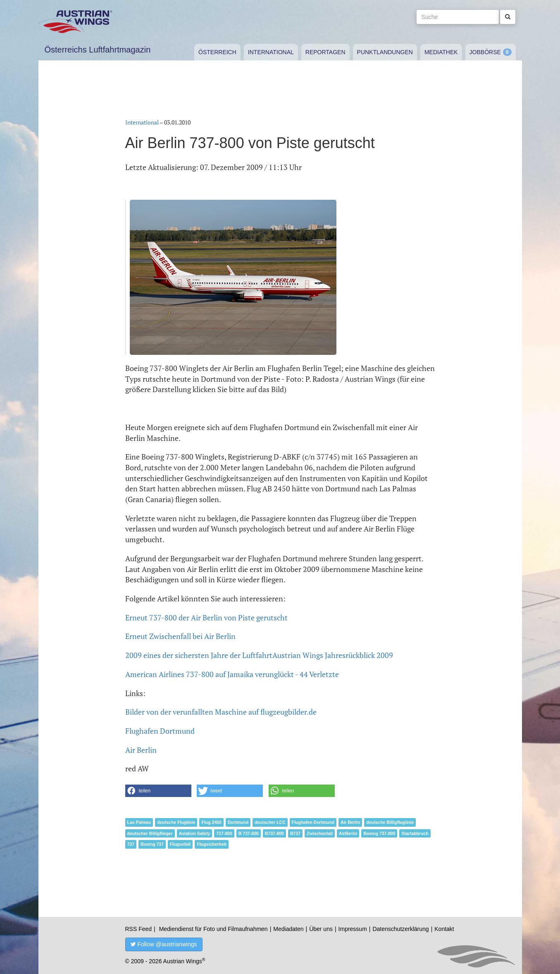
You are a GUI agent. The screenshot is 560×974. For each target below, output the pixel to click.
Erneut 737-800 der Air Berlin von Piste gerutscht (206, 617)
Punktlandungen (385, 52)
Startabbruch (415, 833)
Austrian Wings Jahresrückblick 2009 (333, 655)
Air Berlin (141, 750)
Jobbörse (485, 52)
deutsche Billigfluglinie (390, 822)
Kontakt (444, 929)
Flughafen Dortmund (160, 731)
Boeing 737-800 (379, 833)
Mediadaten (288, 929)
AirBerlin (348, 833)
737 (131, 844)
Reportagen (325, 52)
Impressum (353, 929)
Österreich (217, 52)
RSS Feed (139, 929)
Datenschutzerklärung (400, 929)
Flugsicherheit (212, 844)
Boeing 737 (152, 844)
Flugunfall (180, 844)
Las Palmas (139, 822)
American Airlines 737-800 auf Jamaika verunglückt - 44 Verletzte (232, 674)
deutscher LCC (270, 822)
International (271, 52)
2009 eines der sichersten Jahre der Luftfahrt (199, 655)
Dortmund (238, 822)
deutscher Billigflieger (150, 833)
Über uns (321, 929)
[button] (158, 791)
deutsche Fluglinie (176, 822)
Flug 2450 (211, 822)
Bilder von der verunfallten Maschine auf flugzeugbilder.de (221, 712)
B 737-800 (249, 833)
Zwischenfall (320, 833)
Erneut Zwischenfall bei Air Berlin (180, 636)
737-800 (224, 833)
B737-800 (274, 833)
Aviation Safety (194, 833)
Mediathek (441, 52)
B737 (295, 833)
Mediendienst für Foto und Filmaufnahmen (213, 929)
